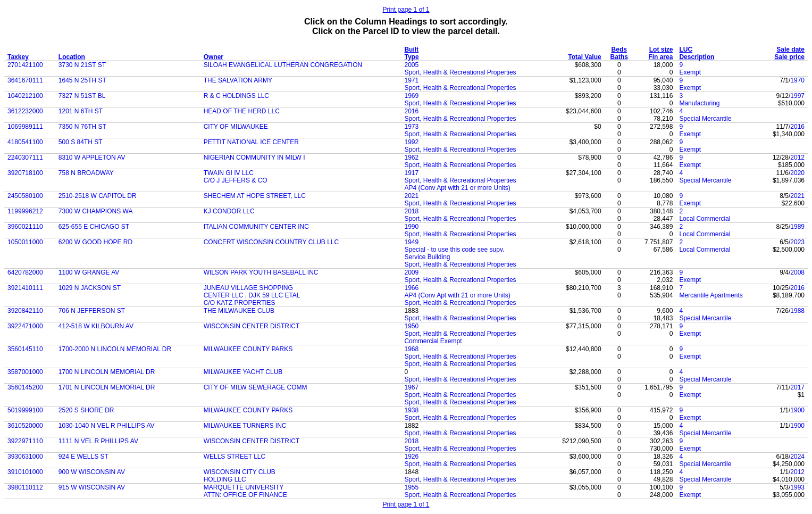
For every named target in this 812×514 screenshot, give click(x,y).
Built (411, 49)
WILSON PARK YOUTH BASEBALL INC (261, 272)
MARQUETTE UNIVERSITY (244, 487)
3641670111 (25, 80)
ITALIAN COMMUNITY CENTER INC (256, 227)
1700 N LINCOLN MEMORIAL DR (107, 372)
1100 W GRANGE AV (89, 272)
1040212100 (25, 96)
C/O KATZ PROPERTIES (240, 303)
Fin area (660, 57)
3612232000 (25, 111)
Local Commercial (705, 219)
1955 (411, 487)
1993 (797, 487)
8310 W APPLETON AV (92, 157)
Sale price (789, 57)
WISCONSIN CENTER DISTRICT (252, 326)
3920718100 (25, 173)
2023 (797, 242)
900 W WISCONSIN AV (92, 472)
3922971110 (25, 441)
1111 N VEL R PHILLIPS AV (98, 441)
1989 (797, 227)
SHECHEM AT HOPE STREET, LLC (255, 196)
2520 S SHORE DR (86, 410)
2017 (797, 387)
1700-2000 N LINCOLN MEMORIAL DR (115, 349)
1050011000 (25, 242)
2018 (411, 211)
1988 (797, 311)
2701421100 (25, 65)
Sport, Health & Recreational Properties (460, 72)
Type (411, 57)
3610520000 (25, 426)
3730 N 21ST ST (82, 65)
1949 (411, 242)
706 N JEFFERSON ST (92, 311)
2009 (411, 272)
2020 (797, 173)
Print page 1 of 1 (406, 10)
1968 (411, 349)
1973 (411, 127)
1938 (411, 410)
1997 (797, 96)
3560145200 (25, 387)
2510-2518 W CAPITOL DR (98, 196)
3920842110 (25, 311)
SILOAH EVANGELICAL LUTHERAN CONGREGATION (283, 65)
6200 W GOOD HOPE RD (95, 242)
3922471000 (25, 326)
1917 (411, 173)
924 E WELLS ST (83, 457)
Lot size (661, 49)
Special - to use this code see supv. (454, 250)
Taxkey (18, 57)
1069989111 (25, 127)
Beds (619, 49)
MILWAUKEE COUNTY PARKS (248, 349)
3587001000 (25, 372)
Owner (214, 57)
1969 (411, 96)
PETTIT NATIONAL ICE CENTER (251, 142)
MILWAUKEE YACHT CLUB (243, 372)
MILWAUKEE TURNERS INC (245, 426)
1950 (411, 326)
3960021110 (25, 227)
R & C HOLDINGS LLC (236, 96)
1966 (411, 288)
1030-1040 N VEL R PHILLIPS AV (107, 426)
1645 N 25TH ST (82, 80)
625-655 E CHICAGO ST (94, 227)
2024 (797, 457)
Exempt (690, 72)
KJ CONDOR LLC (229, 211)
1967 (411, 387)
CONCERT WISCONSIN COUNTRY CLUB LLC (271, 242)
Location (72, 57)
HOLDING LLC (225, 479)
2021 (411, 196)
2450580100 (25, 196)
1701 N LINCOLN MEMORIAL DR (107, 387)
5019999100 (25, 410)
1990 (411, 227)
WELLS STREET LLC (235, 457)
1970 (797, 80)
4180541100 (25, 142)
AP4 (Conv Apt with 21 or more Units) (457, 188)
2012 (797, 157)
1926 (411, 457)
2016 (411, 111)
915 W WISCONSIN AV (92, 487)
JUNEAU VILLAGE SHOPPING (248, 288)
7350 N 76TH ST (82, 127)
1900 (797, 410)
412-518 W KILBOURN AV (96, 326)
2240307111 (25, 157)
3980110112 (25, 487)
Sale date (790, 49)
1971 (411, 80)
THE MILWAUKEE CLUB (239, 311)
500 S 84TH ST (81, 142)
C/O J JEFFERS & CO (236, 180)
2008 (797, 272)
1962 (411, 157)
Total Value (584, 57)
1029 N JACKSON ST (90, 288)
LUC (686, 49)
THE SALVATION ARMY (238, 80)
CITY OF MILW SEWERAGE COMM (256, 387)
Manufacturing (699, 103)
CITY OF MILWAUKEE (236, 127)
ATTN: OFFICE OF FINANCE (245, 495)
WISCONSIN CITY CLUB (240, 472)
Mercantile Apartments (711, 295)
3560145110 (25, 349)
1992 (411, 142)
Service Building (427, 257)
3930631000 (25, 457)
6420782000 (25, 272)
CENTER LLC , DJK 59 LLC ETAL (252, 295)
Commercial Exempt (433, 341)
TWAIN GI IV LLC (229, 173)
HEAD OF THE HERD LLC (242, 111)
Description (697, 57)
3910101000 (25, 472)
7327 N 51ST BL (82, 96)
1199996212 (25, 211)
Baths (619, 57)
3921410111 (25, 288)
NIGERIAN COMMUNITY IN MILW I (254, 157)
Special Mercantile (705, 119)
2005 (411, 65)
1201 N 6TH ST (81, 111)
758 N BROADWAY (86, 173)
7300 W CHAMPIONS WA (96, 211)
